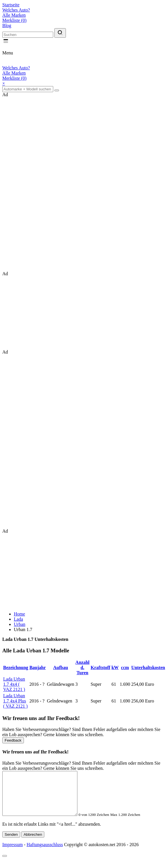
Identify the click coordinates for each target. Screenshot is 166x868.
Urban (20, 624)
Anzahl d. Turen (82, 667)
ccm (125, 667)
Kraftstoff (100, 667)
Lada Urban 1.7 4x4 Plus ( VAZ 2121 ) (15, 701)
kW (115, 667)
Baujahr (38, 667)
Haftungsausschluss (45, 853)
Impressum (13, 853)
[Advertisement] (45, 184)
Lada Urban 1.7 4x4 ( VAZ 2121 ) (14, 684)
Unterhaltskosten (148, 667)
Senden (11, 843)
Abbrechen (33, 843)
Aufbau (61, 667)
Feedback (13, 740)
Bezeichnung (16, 667)
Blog (7, 25)
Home (19, 614)
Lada (18, 619)
